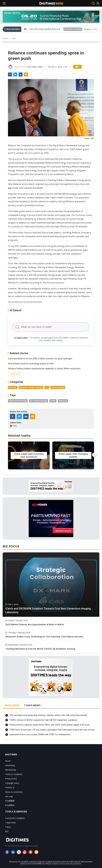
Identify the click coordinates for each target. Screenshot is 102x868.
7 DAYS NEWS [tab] (32, 705)
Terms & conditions (14, 774)
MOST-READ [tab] (12, 705)
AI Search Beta (21, 338)
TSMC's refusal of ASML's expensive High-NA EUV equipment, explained (43, 720)
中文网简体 (10, 805)
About (8, 761)
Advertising (10, 765)
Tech (14, 39)
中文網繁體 (10, 801)
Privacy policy (11, 779)
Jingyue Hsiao (20, 67)
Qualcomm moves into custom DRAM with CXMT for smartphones (40, 734)
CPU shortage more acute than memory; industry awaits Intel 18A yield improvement (48, 715)
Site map (9, 796)
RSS (7, 831)
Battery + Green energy (31, 387)
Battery (13, 387)
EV (47, 387)
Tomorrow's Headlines (73, 29)
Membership (11, 770)
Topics (8, 827)
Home (5, 39)
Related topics (19, 436)
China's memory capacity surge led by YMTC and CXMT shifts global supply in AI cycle (49, 725)
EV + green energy (39, 401)
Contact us (10, 787)
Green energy (58, 387)
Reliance (63, 401)
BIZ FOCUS (11, 546)
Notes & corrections (14, 792)
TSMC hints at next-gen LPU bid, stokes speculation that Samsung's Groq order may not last (52, 730)
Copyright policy (12, 783)
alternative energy (18, 401)
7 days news (10, 823)
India (53, 401)
